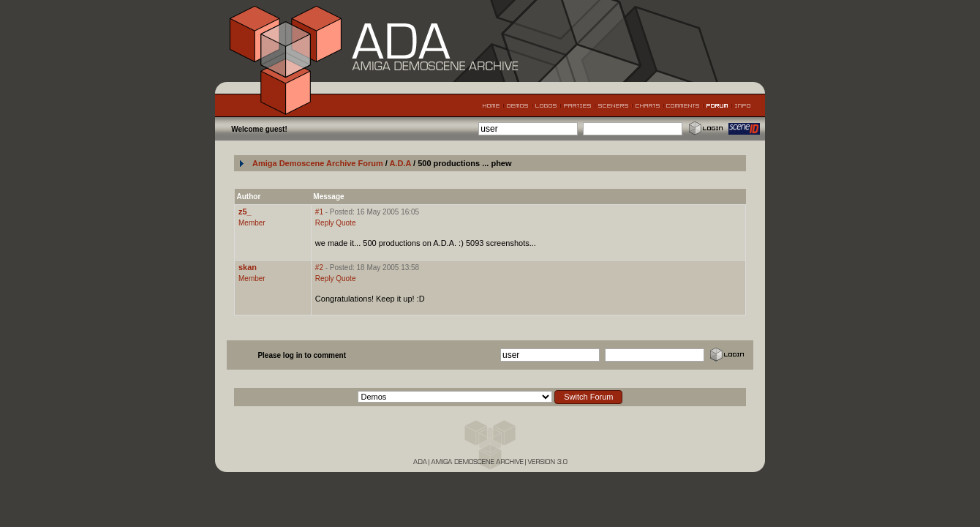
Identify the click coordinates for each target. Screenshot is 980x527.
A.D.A (401, 163)
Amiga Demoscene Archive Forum (318, 163)
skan (248, 267)
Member (252, 223)
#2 (319, 268)
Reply (325, 223)
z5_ (245, 212)
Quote (346, 223)
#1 (319, 212)
